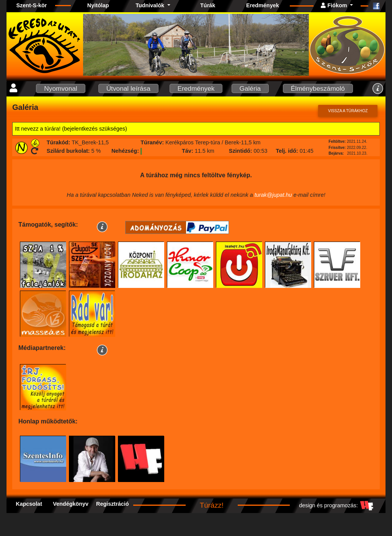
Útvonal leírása (128, 88)
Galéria (250, 88)
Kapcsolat (29, 504)
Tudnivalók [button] (151, 5)
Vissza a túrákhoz (348, 111)
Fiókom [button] (335, 5)
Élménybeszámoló (318, 88)
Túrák (208, 5)
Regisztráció (113, 504)
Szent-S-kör (31, 5)
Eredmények (263, 5)
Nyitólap (98, 5)
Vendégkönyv (71, 504)
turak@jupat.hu (273, 195)
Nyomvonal (60, 88)
